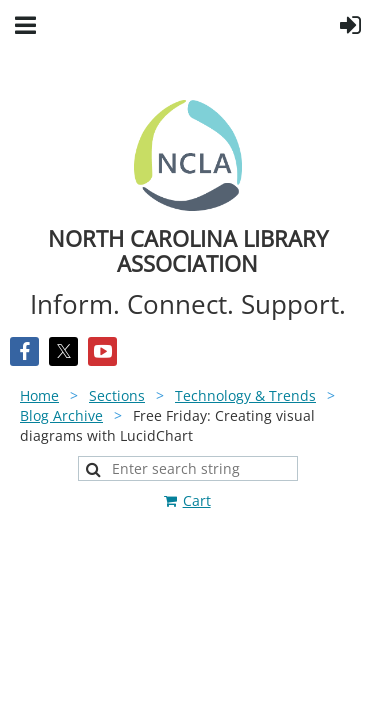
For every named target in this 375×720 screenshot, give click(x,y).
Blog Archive (61, 415)
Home (39, 395)
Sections (117, 395)
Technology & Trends (245, 395)
